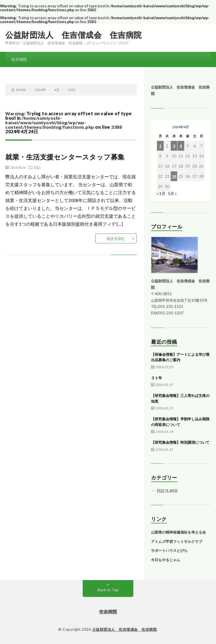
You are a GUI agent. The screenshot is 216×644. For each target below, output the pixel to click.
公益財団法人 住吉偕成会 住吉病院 (74, 35)
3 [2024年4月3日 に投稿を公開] (174, 146)
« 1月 (161, 193)
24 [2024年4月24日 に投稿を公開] (174, 176)
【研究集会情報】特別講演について (180, 442)
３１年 (157, 378)
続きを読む (116, 238)
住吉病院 (19, 59)
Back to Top (108, 590)
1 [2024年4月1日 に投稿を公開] (160, 146)
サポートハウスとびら (169, 550)
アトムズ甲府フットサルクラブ (177, 541)
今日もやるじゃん (166, 560)
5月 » (172, 193)
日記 (37, 167)
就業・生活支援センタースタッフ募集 (65, 157)
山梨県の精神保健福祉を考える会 (178, 532)
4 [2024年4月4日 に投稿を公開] (181, 146)
